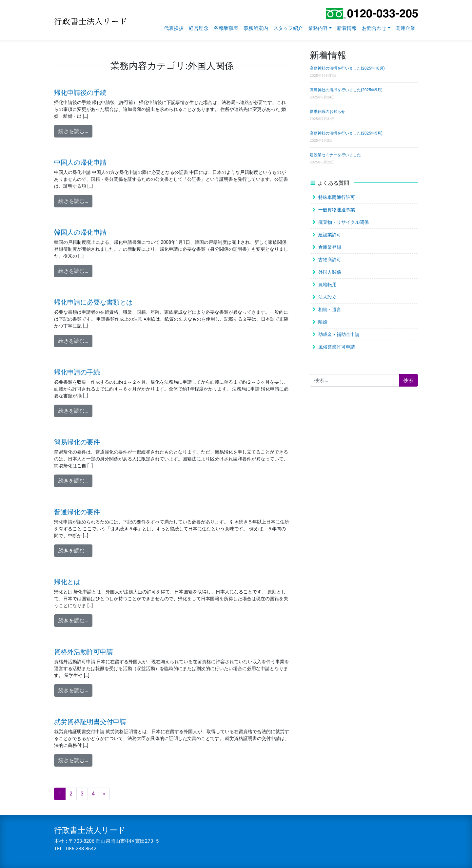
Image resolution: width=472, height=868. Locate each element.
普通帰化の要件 (77, 512)
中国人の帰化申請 (80, 162)
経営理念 (199, 28)
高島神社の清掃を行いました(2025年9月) (346, 90)
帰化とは (67, 582)
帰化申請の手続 (77, 372)
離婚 (323, 322)
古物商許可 (330, 260)
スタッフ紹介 (288, 28)
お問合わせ (374, 28)
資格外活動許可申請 (84, 652)
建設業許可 (330, 235)
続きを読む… (75, 131)
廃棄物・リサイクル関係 (344, 222)
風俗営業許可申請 (337, 347)
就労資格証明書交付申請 (90, 722)
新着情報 (347, 28)
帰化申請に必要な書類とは (93, 302)
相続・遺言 (330, 309)
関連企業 (405, 28)
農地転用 (327, 285)
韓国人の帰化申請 (80, 232)
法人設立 (327, 297)
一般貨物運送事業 (337, 210)
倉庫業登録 (330, 247)
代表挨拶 (174, 28)
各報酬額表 (226, 28)
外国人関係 (330, 272)
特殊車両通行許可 (337, 197)
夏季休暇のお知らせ (327, 112)
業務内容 (318, 28)
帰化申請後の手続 (80, 93)
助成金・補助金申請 (339, 334)
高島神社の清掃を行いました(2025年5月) (346, 133)
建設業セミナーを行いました (335, 155)
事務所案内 (256, 28)
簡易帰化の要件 (77, 442)
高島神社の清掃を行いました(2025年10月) (347, 68)
